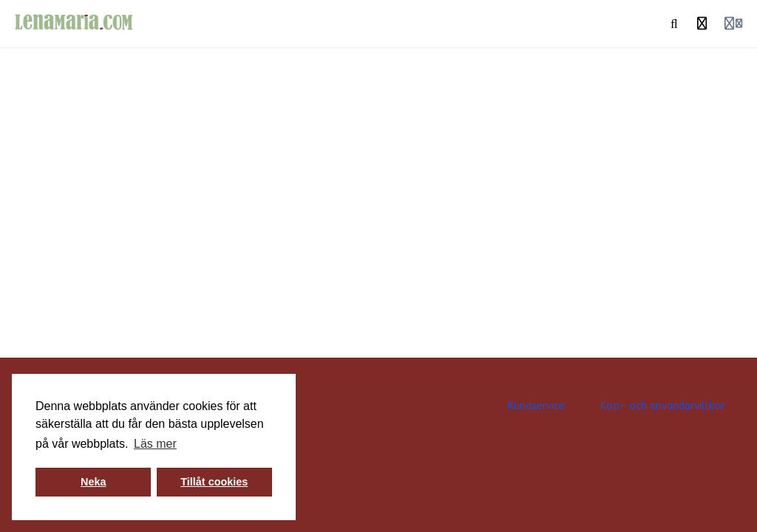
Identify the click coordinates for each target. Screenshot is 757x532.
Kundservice (536, 406)
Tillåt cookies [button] (214, 482)
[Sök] (674, 24)
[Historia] (702, 24)
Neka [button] (93, 482)
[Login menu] (733, 24)
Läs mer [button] (155, 444)
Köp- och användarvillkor (662, 406)
